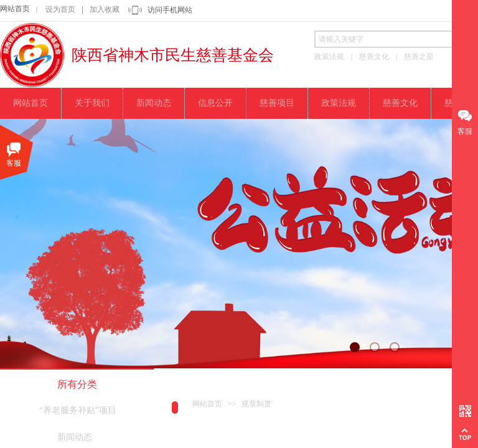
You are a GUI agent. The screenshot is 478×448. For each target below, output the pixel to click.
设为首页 (60, 9)
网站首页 (15, 9)
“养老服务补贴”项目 (78, 410)
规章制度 (256, 404)
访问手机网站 (170, 10)
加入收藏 (105, 9)
